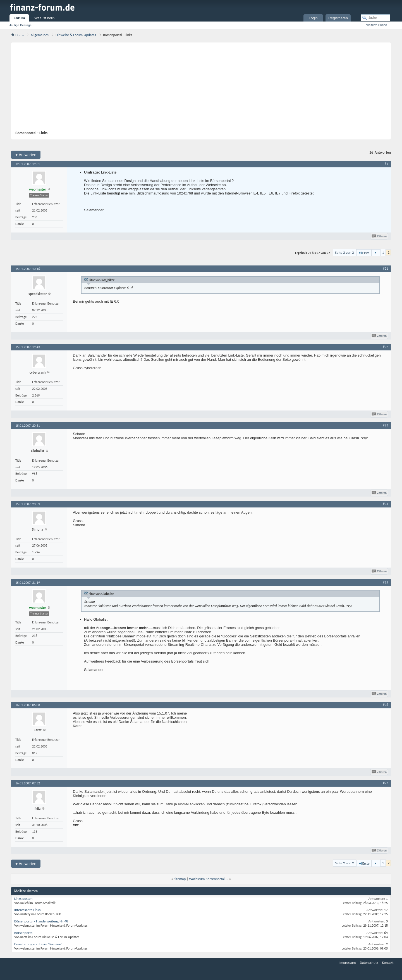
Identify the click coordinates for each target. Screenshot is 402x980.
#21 (386, 269)
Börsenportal (24, 933)
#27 (386, 783)
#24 (386, 504)
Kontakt (388, 963)
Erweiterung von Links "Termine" (38, 944)
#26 (386, 705)
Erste (364, 253)
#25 (386, 582)
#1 (386, 164)
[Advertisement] (198, 89)
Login (313, 18)
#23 (386, 425)
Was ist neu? (45, 18)
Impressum (348, 963)
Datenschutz (369, 963)
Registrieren (338, 18)
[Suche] (375, 18)
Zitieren (380, 236)
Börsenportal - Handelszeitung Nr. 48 (41, 921)
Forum (19, 18)
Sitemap (180, 879)
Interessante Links (27, 910)
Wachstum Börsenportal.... (209, 879)
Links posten (23, 899)
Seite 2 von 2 (344, 252)
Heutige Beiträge (20, 25)
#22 (386, 347)
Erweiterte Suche (375, 25)
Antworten (26, 155)
